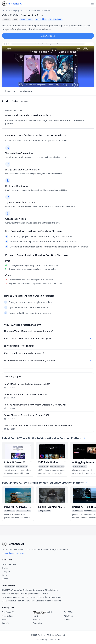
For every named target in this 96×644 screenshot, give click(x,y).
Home (5, 10)
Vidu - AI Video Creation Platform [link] (37, 10)
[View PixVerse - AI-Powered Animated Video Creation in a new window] (18, 496)
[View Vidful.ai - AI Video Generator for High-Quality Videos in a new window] (52, 451)
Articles (5, 575)
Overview (10, 91)
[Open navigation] (92, 4)
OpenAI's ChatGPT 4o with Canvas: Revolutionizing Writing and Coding (32, 601)
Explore (5, 568)
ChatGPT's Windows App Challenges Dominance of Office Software (30, 590)
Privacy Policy (41, 640)
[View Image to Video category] (22, 466)
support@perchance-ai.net (13, 553)
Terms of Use (55, 640)
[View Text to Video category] (10, 466)
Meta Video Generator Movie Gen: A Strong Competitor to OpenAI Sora (32, 597)
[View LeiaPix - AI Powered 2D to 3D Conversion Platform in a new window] (52, 496)
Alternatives (26, 91)
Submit (5, 579)
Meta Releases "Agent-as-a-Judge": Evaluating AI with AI (25, 594)
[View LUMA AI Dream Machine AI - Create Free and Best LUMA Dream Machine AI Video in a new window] (18, 451)
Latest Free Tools (9, 564)
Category (15, 10)
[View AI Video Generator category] (57, 466)
